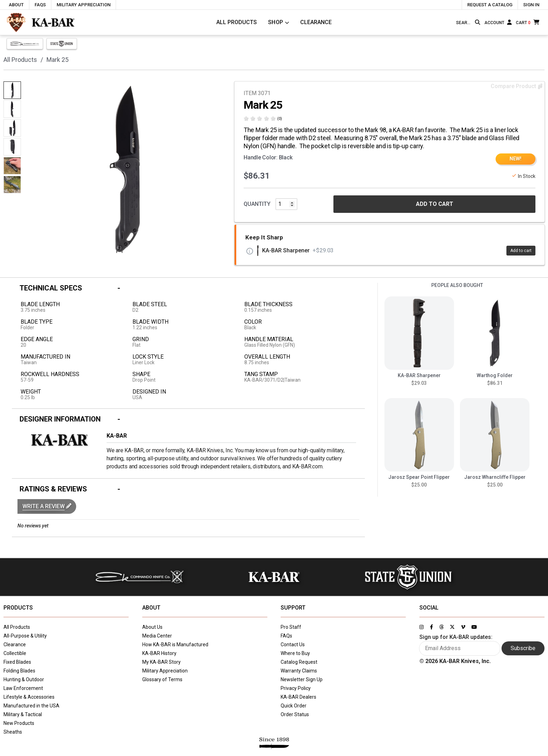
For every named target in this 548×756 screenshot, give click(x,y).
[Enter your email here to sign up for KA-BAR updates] (460, 648)
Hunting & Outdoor (24, 679)
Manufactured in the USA (31, 706)
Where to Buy (295, 653)
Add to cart (521, 251)
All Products (237, 22)
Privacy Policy (296, 688)
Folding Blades (19, 671)
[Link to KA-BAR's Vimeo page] (463, 627)
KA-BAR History (159, 653)
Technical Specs (51, 288)
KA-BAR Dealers (298, 697)
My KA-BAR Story (161, 662)
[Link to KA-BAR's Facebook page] (431, 627)
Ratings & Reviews (53, 489)
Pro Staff (291, 627)
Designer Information (60, 419)
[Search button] (478, 22)
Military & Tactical (23, 714)
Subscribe (523, 648)
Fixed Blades (17, 662)
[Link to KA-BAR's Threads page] (441, 627)
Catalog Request (299, 662)
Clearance (316, 22)
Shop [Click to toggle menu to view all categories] (276, 22)
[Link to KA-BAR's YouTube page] (474, 627)
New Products (19, 723)
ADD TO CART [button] (435, 204)
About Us (152, 627)
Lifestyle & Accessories (29, 697)
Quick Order (294, 706)
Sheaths (13, 732)
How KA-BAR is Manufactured (175, 645)
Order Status (295, 714)
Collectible (15, 653)
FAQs (286, 636)
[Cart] (528, 22)
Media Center (157, 636)
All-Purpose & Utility (25, 636)
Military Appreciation (165, 671)
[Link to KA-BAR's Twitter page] (452, 627)
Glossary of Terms (162, 679)
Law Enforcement (23, 688)
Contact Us (293, 645)
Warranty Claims (299, 671)
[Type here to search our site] (464, 23)
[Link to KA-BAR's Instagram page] (421, 627)
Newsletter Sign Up (302, 679)
